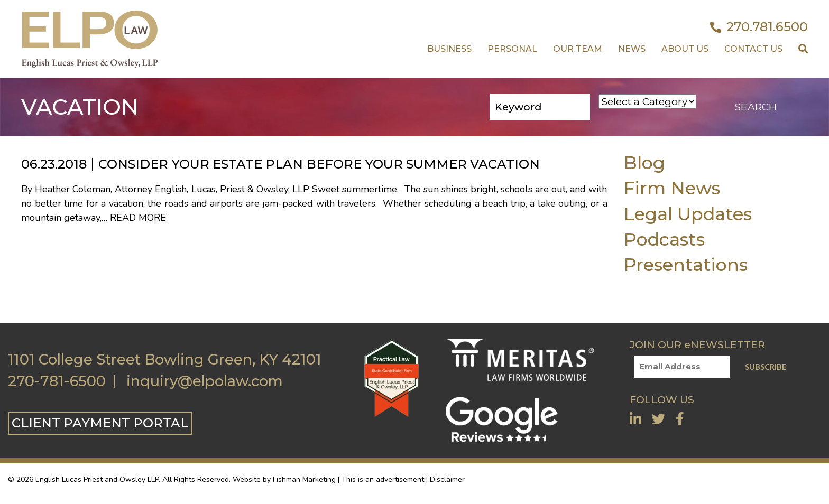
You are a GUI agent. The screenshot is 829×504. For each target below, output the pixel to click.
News (632, 49)
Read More (138, 218)
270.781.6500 (759, 27)
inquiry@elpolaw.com (205, 381)
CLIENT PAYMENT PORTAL (100, 423)
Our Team (578, 49)
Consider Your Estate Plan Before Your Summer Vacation (319, 164)
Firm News (672, 188)
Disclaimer (447, 479)
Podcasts (664, 239)
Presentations (685, 264)
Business (449, 49)
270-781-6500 (57, 381)
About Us (685, 49)
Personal (512, 49)
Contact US (753, 49)
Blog (644, 162)
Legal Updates (688, 214)
